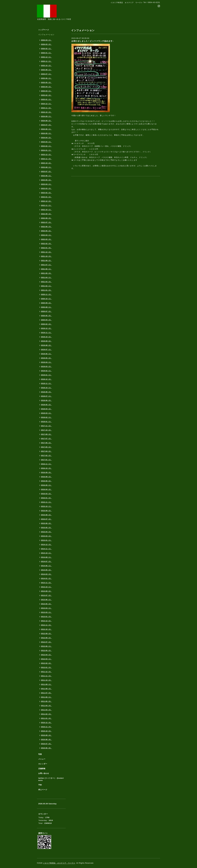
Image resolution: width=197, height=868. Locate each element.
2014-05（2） (46, 570)
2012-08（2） (46, 638)
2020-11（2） (46, 294)
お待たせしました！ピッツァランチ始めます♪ (92, 41)
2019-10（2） (46, 337)
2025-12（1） (46, 57)
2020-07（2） (46, 311)
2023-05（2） (46, 180)
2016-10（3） (46, 468)
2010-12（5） (46, 723)
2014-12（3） (46, 544)
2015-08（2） (46, 515)
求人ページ (43, 790)
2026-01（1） (46, 53)
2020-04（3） (46, 320)
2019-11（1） (46, 333)
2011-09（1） (46, 684)
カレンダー (43, 764)
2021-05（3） (46, 273)
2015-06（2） (46, 523)
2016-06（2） (46, 481)
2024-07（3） (46, 125)
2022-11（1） (46, 205)
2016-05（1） (46, 485)
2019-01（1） (46, 375)
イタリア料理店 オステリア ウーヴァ (59, 863)
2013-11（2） (46, 583)
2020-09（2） (46, 303)
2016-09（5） (46, 472)
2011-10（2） (46, 680)
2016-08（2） (46, 477)
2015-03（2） (46, 536)
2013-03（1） (46, 612)
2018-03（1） (46, 413)
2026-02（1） (46, 49)
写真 (40, 754)
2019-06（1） (46, 354)
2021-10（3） (46, 256)
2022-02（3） (46, 244)
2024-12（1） (46, 104)
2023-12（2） (46, 155)
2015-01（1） (46, 540)
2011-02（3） (46, 714)
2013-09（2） (46, 591)
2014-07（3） (46, 561)
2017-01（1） (46, 460)
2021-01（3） (46, 290)
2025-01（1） (46, 99)
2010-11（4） (46, 727)
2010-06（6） (46, 748)
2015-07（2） (46, 519)
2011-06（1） (46, 697)
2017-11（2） (46, 426)
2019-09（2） (46, 341)
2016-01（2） (46, 498)
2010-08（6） (46, 739)
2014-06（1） (46, 566)
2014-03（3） (46, 574)
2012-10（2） (46, 629)
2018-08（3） (46, 392)
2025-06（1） (46, 78)
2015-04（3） (46, 532)
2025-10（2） (46, 65)
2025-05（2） (46, 82)
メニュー (42, 759)
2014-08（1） (46, 557)
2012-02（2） (46, 663)
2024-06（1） (46, 129)
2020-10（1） (46, 299)
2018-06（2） (46, 400)
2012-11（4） (46, 625)
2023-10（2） (46, 163)
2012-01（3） (46, 667)
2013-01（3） (46, 617)
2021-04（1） (46, 277)
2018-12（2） (46, 379)
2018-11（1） (46, 383)
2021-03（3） (46, 282)
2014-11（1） (46, 549)
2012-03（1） (46, 659)
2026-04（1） (46, 40)
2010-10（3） (46, 731)
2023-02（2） (46, 193)
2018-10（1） (46, 388)
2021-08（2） (46, 260)
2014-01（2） (46, 578)
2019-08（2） (46, 345)
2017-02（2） (46, 455)
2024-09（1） (46, 116)
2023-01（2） (46, 197)
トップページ (44, 30)
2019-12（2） (46, 328)
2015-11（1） (46, 502)
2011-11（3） (46, 676)
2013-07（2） (46, 595)
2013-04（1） (46, 608)
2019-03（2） (46, 366)
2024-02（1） (46, 146)
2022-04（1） (46, 235)
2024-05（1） (46, 133)
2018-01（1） (46, 422)
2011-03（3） (46, 710)
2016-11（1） (46, 464)
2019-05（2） (46, 358)
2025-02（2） (46, 95)
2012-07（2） (46, 642)
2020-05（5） (46, 316)
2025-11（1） (46, 61)
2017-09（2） (46, 434)
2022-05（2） (46, 231)
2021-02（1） (46, 286)
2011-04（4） (46, 706)
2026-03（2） (46, 44)
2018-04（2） (46, 409)
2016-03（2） (46, 494)
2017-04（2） (46, 451)
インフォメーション (46, 35)
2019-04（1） (46, 362)
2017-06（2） (46, 443)
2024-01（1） (46, 150)
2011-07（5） (46, 693)
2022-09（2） (46, 214)
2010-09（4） (46, 735)
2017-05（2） (46, 447)
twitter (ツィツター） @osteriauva (51, 779)
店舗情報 (42, 769)
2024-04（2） (46, 138)
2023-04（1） (46, 184)
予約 (40, 785)
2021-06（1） (46, 269)
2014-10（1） (46, 553)
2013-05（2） (46, 604)
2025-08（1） (46, 70)
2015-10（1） (46, 506)
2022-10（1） (46, 210)
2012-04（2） (46, 655)
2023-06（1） (46, 176)
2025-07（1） (46, 74)
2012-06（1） (46, 646)
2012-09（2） (46, 633)
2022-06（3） (46, 227)
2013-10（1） (46, 587)
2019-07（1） (46, 349)
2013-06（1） (46, 600)
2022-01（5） (46, 248)
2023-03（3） (46, 188)
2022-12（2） (46, 201)
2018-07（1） (46, 396)
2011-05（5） (46, 701)
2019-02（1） (46, 371)
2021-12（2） (46, 252)
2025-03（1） (46, 91)
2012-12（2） (46, 621)
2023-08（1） (46, 167)
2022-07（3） (46, 222)
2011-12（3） (46, 672)
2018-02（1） (46, 417)
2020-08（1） (46, 307)
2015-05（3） (46, 528)
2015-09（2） (46, 511)
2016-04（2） (46, 489)
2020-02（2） (46, 324)
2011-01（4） (46, 718)
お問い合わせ (44, 773)
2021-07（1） (46, 265)
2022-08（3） (46, 218)
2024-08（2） (46, 121)
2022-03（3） (46, 239)
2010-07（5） (46, 744)
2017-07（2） (46, 439)
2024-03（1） (46, 142)
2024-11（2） (46, 108)
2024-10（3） (46, 112)
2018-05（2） (46, 405)
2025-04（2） (46, 87)
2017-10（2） (46, 430)
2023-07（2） (46, 171)
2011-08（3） (46, 689)
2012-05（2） (46, 650)
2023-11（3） (46, 159)
